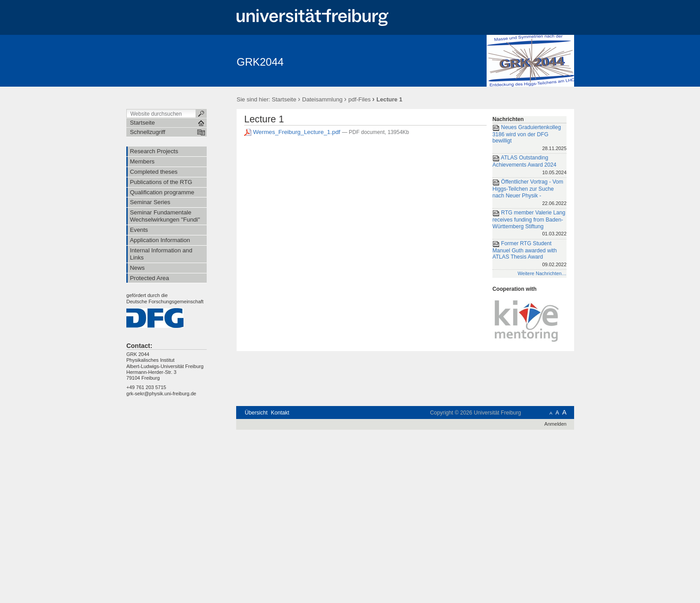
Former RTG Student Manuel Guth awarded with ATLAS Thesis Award (529, 255)
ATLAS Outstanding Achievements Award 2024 (529, 165)
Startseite (284, 99)
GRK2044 (260, 62)
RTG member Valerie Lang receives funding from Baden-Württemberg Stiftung (529, 224)
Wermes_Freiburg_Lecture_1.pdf (293, 132)
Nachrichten (508, 119)
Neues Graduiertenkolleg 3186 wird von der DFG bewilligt (529, 138)
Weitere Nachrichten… (542, 273)
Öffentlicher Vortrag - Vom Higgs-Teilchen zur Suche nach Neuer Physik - (529, 193)
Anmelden (555, 424)
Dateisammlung (322, 99)
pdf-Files (359, 99)
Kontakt (280, 413)
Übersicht (256, 413)
